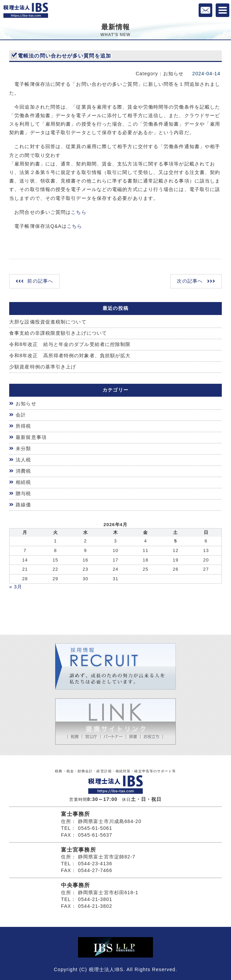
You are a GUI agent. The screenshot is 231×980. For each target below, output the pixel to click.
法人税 (23, 460)
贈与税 (23, 493)
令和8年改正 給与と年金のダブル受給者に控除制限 (70, 344)
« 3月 (16, 587)
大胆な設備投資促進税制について (48, 322)
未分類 (23, 448)
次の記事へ (190, 281)
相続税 (23, 482)
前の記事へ (40, 281)
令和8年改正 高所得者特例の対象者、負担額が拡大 (70, 355)
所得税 (23, 426)
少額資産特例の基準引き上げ (43, 367)
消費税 (23, 471)
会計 (21, 415)
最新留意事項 (31, 437)
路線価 (23, 505)
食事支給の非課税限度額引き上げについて (58, 333)
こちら (79, 212)
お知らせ (26, 404)
